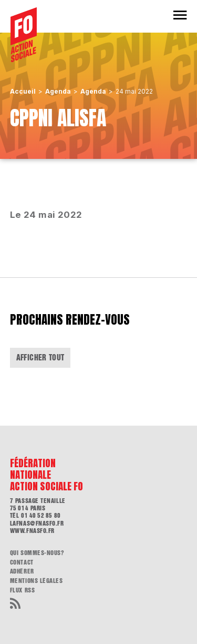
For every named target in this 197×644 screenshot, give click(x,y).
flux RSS (22, 590)
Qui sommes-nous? (37, 553)
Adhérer (22, 571)
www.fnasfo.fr (32, 531)
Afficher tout (40, 358)
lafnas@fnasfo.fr (37, 524)
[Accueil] (24, 35)
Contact (22, 562)
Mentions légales (37, 581)
